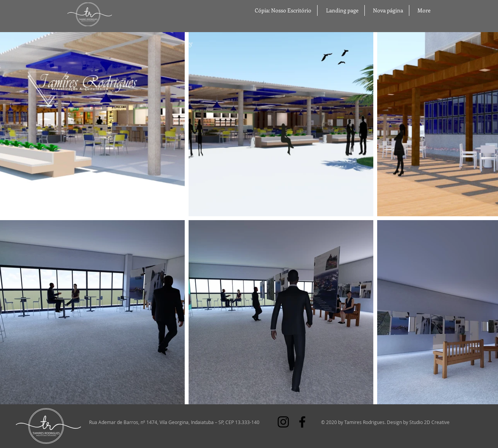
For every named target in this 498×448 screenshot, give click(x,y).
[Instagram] (283, 422)
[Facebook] (302, 422)
